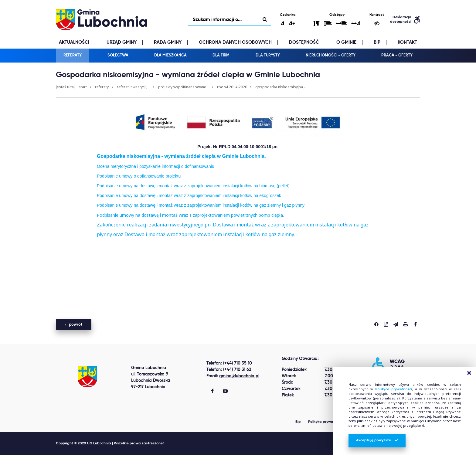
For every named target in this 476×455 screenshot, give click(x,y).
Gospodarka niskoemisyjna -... (282, 87)
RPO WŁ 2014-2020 (232, 87)
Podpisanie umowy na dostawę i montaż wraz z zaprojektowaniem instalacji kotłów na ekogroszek (189, 195)
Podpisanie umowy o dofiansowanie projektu (139, 176)
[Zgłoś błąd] (376, 324)
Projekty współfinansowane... (184, 87)
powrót (74, 325)
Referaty (102, 87)
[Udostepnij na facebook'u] (415, 324)
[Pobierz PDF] (386, 324)
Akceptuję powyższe (377, 440)
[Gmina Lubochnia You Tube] (225, 392)
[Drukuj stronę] (406, 324)
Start (83, 87)
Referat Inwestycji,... (133, 87)
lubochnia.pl (101, 20)
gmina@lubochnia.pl (239, 376)
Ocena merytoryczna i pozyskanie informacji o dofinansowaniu (156, 166)
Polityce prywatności (394, 389)
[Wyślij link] (396, 324)
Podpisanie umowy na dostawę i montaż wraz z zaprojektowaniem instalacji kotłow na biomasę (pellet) (193, 186)
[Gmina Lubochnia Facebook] (212, 392)
